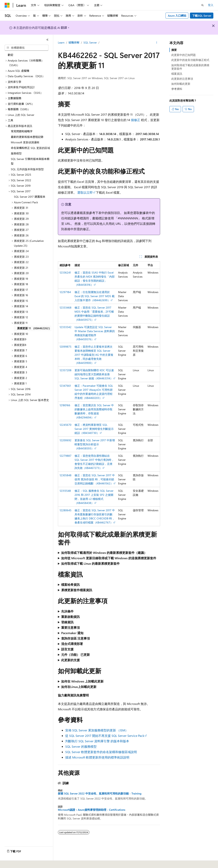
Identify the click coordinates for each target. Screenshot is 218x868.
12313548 (65, 491)
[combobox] (27, 48)
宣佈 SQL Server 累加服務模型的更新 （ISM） (97, 730)
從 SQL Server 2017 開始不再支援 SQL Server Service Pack (105, 736)
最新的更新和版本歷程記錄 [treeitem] (27, 137)
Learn (61, 42)
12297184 (65, 292)
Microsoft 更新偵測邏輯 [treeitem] (25, 142)
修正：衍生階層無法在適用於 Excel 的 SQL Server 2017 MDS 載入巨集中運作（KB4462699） (95, 296)
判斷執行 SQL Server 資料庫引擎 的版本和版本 (97, 741)
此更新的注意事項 (182, 79)
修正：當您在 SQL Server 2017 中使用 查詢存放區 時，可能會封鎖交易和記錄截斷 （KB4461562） (95, 479)
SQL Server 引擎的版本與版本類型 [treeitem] (30, 161)
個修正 (136, 120)
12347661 (65, 386)
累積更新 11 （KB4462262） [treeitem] (34, 328)
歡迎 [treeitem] (10, 55)
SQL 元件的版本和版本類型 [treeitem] (27, 169)
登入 (211, 5)
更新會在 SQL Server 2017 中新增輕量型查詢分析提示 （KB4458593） (95, 444)
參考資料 (177, 89)
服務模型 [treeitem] (16, 153)
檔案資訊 (177, 74)
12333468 (66, 307)
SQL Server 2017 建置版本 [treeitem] (30, 197)
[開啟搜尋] (203, 5)
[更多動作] (157, 43)
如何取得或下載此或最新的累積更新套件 (190, 67)
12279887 (66, 456)
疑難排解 (74, 42)
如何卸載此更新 (181, 84)
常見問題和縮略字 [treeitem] (22, 131)
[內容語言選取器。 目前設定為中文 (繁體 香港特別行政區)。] (25, 862)
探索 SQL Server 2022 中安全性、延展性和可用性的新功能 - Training (100, 794)
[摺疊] (47, 40)
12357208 (66, 370)
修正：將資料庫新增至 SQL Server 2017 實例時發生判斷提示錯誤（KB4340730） (94, 429)
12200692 (66, 440)
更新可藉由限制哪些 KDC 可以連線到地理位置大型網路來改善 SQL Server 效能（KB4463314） (94, 374)
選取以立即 (85, 192)
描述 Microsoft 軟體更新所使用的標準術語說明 (97, 757)
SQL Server (90, 42)
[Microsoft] (7, 5)
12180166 (65, 405)
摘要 (174, 50)
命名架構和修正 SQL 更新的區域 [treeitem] (30, 148)
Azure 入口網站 (177, 16)
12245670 (66, 425)
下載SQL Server (202, 16)
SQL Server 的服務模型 (81, 746)
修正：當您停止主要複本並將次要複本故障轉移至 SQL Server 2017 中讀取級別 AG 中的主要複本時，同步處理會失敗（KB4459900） (94, 355)
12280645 (66, 510)
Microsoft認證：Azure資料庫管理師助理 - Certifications (92, 810)
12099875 (66, 347)
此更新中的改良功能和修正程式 (190, 60)
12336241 (65, 272)
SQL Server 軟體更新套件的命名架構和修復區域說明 (101, 752)
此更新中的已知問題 (184, 55)
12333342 (66, 327)
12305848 (66, 475)
